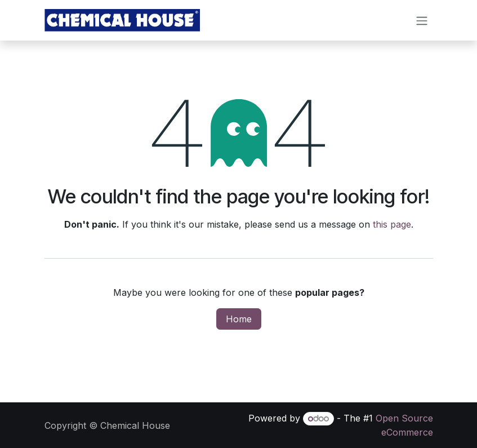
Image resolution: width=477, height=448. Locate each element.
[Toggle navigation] (422, 21)
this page (392, 225)
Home (239, 320)
